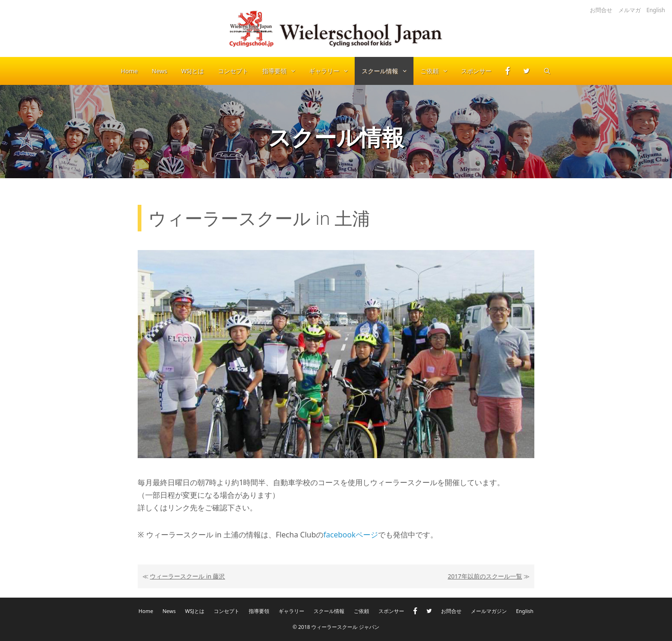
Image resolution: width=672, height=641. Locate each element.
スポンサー (476, 71)
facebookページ (351, 535)
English (656, 10)
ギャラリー (332, 71)
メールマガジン (489, 611)
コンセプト (233, 71)
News (159, 71)
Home (129, 71)
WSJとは (192, 71)
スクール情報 (388, 71)
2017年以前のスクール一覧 (485, 576)
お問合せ (601, 10)
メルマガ (630, 10)
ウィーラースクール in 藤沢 (187, 576)
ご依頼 (437, 71)
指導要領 (282, 71)
